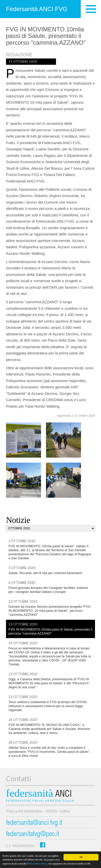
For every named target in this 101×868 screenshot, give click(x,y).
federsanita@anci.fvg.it (34, 823)
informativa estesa (38, 864)
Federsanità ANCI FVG (37, 9)
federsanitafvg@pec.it (33, 834)
